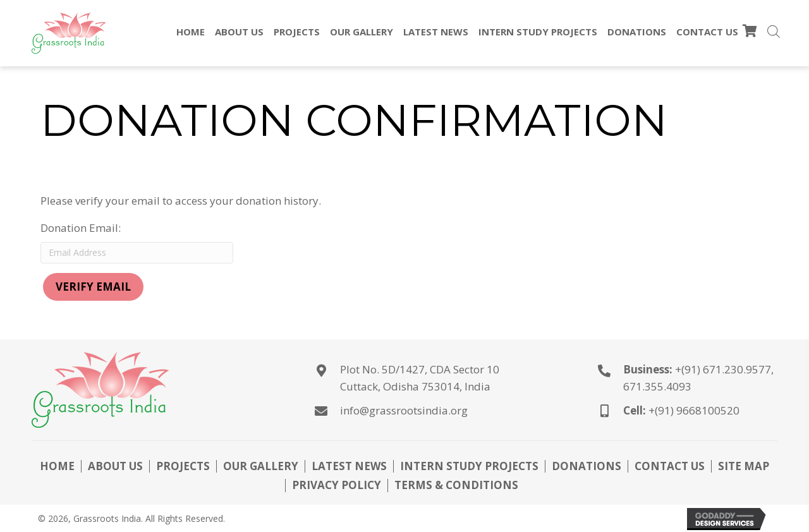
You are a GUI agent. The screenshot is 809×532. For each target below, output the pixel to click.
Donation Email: (81, 228)
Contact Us (670, 466)
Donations (587, 466)
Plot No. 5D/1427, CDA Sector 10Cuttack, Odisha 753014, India (420, 378)
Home (57, 466)
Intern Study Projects (469, 466)
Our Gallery (261, 466)
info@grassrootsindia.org (404, 410)
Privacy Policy (337, 485)
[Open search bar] (774, 33)
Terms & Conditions (456, 485)
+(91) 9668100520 (694, 410)
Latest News (349, 466)
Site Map (744, 466)
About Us (115, 466)
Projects (183, 466)
